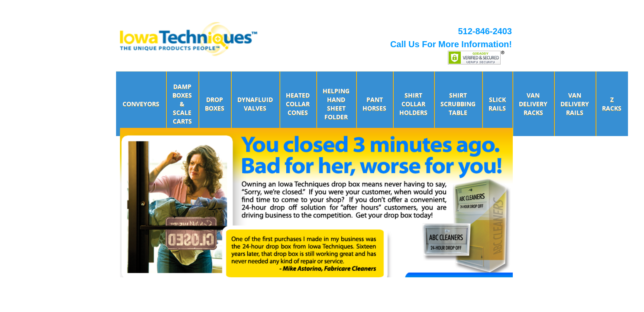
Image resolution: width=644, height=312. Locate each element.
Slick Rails (497, 104)
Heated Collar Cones (298, 104)
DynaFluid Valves (255, 104)
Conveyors (141, 104)
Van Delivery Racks (533, 104)
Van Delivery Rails (575, 104)
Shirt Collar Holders (413, 104)
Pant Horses (374, 104)
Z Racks (612, 104)
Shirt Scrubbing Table (458, 104)
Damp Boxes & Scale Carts (182, 104)
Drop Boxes (215, 104)
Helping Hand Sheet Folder (336, 104)
